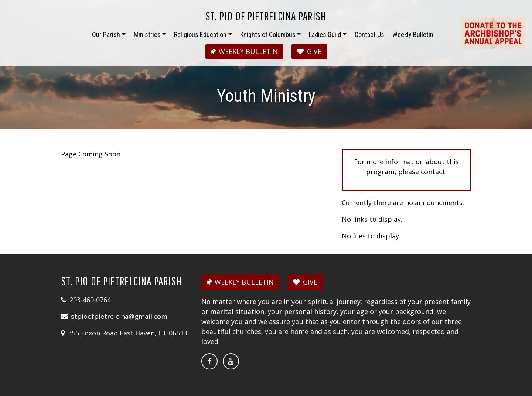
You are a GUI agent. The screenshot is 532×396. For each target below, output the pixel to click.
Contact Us (369, 35)
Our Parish (106, 35)
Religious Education (200, 35)
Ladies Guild (325, 35)
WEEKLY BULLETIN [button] (243, 51)
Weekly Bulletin (413, 35)
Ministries (147, 35)
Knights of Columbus (268, 35)
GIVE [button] (309, 51)
